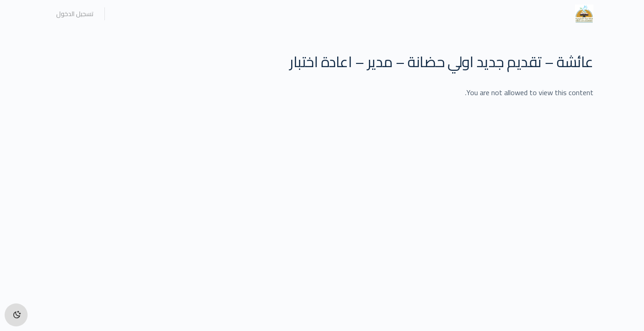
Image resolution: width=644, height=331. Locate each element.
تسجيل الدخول (75, 14)
